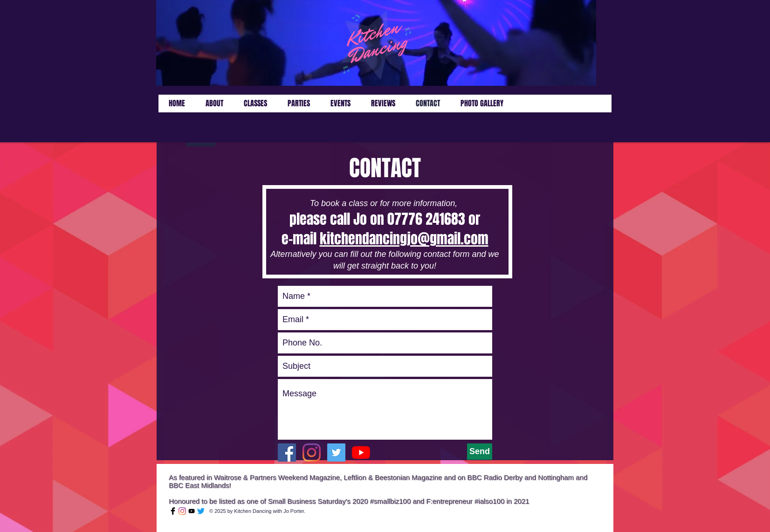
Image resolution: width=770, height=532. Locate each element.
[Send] (480, 452)
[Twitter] (201, 511)
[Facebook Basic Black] (173, 511)
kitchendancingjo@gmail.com (404, 239)
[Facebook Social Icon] (287, 453)
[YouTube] (361, 453)
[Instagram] (312, 453)
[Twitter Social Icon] (336, 453)
